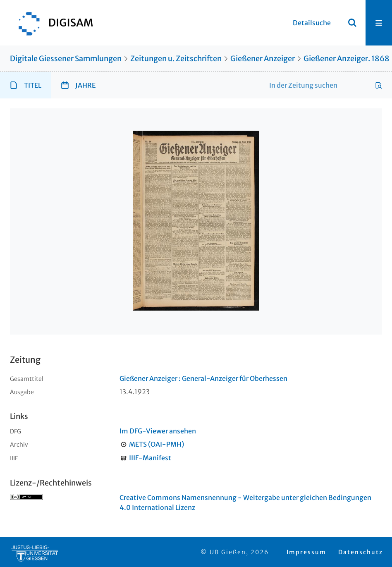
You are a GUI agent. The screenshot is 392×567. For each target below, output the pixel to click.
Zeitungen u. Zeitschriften (176, 59)
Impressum (306, 552)
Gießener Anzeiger (263, 59)
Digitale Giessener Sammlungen (66, 59)
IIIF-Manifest (150, 458)
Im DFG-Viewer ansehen (158, 431)
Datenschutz (361, 552)
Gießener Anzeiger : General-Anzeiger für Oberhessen (203, 378)
